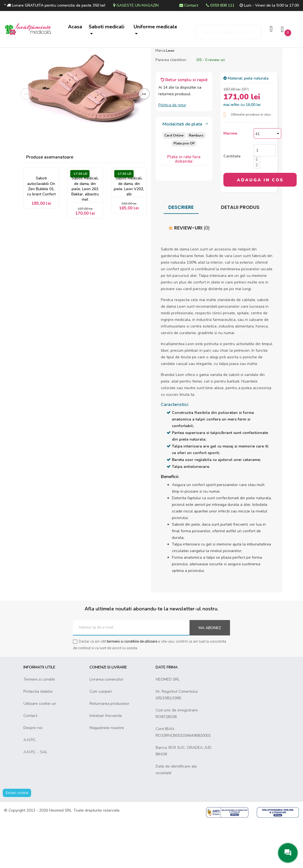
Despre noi (33, 773)
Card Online (174, 181)
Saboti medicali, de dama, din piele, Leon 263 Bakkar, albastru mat (85, 236)
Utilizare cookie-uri (40, 749)
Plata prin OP (184, 189)
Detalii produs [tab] (240, 253)
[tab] (184, 170)
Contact (189, 5)
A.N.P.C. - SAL (35, 798)
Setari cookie (17, 838)
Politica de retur (172, 151)
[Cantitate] (265, 196)
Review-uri (189, 274)
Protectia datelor (38, 737)
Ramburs (196, 181)
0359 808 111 (220, 5)
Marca (160, 96)
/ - (211, 106)
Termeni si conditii (39, 725)
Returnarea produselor (109, 749)
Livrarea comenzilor (106, 725)
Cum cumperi (101, 737)
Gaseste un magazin (136, 5)
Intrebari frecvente (106, 761)
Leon (170, 96)
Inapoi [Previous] (26, 140)
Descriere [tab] (181, 253)
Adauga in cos (260, 226)
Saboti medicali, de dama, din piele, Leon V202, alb (129, 233)
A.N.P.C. (30, 786)
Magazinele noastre (107, 773)
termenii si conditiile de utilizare (132, 687)
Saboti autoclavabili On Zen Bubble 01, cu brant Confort (41, 233)
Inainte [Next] (144, 140)
